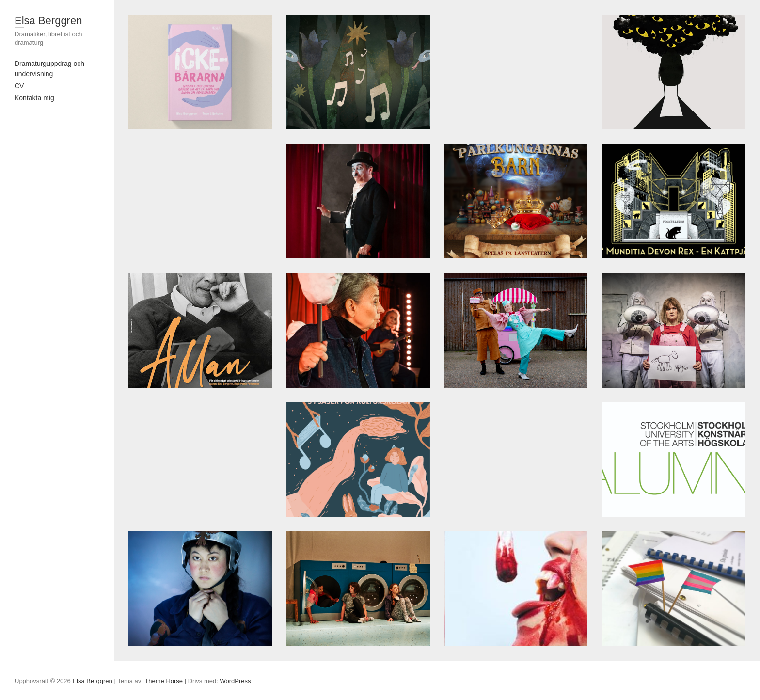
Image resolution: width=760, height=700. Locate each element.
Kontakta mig (34, 98)
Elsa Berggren (48, 21)
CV (19, 86)
